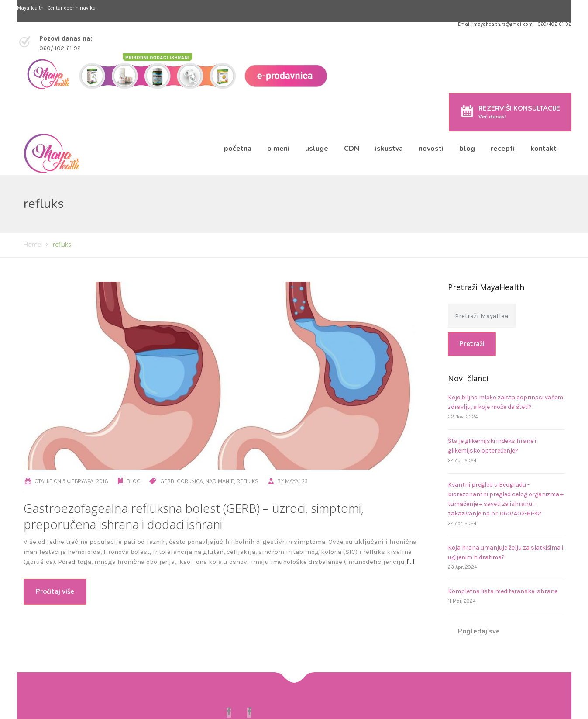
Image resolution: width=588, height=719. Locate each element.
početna (238, 149)
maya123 (296, 482)
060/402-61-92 (555, 24)
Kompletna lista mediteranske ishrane (503, 591)
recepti (503, 149)
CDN (352, 149)
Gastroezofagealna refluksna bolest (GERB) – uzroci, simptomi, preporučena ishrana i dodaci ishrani (194, 516)
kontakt (543, 149)
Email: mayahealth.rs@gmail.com (495, 24)
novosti (431, 149)
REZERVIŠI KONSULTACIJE (519, 112)
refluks (247, 482)
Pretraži (472, 344)
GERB (167, 482)
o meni (278, 149)
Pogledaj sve (479, 631)
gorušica (190, 482)
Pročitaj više (55, 591)
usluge (317, 149)
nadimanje (220, 482)
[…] (411, 562)
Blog (134, 482)
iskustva (389, 149)
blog (467, 149)
